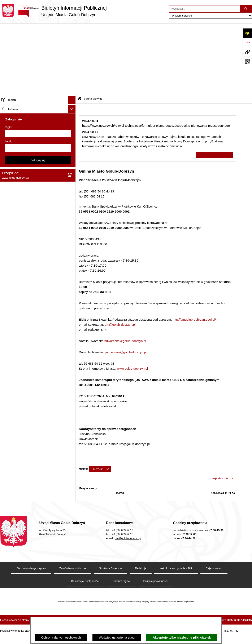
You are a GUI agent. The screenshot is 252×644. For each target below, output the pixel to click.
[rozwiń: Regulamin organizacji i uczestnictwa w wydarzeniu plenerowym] (73, 183)
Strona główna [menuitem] (12, 37)
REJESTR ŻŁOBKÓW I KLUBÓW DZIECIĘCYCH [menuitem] (25, 427)
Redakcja (141, 578)
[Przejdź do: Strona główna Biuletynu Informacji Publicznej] (79, 28)
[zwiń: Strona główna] (73, 37)
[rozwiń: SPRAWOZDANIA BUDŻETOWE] (73, 152)
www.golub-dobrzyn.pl (133, 297)
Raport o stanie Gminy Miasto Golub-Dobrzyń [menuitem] (34, 294)
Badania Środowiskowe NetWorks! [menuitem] (26, 401)
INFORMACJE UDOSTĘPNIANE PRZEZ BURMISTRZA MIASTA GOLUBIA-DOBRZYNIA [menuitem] (31, 381)
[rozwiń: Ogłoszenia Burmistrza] (73, 104)
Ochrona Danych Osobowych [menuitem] (22, 120)
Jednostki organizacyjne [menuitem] (19, 88)
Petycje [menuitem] (7, 112)
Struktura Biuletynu (110, 578)
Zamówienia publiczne (73, 578)
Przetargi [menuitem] (8, 128)
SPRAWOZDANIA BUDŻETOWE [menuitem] (25, 151)
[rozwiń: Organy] (73, 73)
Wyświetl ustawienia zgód (117, 637)
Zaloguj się (38, 490)
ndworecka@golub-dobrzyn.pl (125, 270)
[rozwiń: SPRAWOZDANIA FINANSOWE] (73, 159)
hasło (9, 471)
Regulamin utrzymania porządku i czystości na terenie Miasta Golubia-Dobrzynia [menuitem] (34, 284)
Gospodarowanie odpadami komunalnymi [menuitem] (31, 227)
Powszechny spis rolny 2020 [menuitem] (22, 242)
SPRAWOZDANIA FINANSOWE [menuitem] (24, 159)
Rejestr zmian (214, 578)
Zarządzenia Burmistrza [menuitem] (18, 136)
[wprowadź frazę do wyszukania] (205, 9)
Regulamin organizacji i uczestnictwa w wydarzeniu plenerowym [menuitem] (29, 185)
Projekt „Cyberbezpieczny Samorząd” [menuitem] (28, 409)
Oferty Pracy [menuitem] (11, 234)
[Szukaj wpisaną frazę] (246, 9)
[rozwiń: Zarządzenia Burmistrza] (73, 136)
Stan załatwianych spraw (31, 578)
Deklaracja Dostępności (85, 591)
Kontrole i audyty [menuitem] (14, 203)
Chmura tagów (121, 591)
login (8, 456)
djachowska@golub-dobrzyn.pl (125, 281)
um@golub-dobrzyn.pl (120, 254)
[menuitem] (38, 47)
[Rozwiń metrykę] (100, 398)
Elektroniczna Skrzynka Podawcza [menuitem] (26, 302)
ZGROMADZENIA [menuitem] (15, 393)
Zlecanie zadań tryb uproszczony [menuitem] (25, 81)
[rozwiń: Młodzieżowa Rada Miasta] (73, 96)
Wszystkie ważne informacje (214, 84)
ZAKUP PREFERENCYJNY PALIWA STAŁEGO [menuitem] (27, 366)
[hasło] (38, 477)
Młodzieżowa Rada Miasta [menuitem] (20, 96)
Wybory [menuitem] (7, 175)
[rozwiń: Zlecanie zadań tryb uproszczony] (73, 81)
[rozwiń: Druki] (73, 196)
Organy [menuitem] (7, 73)
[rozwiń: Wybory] (73, 175)
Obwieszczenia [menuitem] (12, 211)
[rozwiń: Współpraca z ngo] (73, 144)
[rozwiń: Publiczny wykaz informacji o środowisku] (73, 167)
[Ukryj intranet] (72, 439)
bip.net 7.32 (232, 641)
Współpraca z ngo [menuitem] (14, 143)
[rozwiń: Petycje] (73, 112)
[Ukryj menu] (72, 29)
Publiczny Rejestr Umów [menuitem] (19, 250)
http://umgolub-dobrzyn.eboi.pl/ (194, 248)
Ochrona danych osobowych (61, 637)
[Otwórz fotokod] (247, 61)
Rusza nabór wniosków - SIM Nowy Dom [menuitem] (30, 219)
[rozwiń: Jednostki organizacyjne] (73, 89)
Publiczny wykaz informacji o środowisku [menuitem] (30, 167)
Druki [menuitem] (6, 195)
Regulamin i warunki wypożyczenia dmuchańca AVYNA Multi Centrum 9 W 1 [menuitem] (35, 320)
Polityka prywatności (156, 591)
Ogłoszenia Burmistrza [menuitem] (18, 104)
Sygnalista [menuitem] (9, 310)
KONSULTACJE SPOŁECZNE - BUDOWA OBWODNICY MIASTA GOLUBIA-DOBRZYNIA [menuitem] (31, 343)
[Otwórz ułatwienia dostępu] (247, 33)
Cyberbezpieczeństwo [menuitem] (17, 356)
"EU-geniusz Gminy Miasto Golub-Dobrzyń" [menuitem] (32, 417)
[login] (38, 463)
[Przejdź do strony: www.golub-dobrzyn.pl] (247, 52)
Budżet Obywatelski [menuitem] (16, 258)
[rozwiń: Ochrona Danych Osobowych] (73, 120)
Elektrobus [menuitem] (9, 330)
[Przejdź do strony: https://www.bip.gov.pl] (247, 42)
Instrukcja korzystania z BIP (176, 578)
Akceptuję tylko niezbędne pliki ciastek (182, 637)
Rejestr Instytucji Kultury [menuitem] (19, 266)
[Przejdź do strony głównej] (53, 11)
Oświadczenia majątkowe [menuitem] (20, 274)
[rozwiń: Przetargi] (73, 128)
